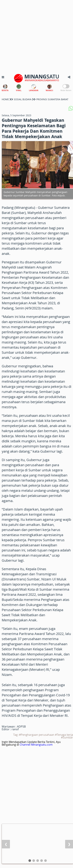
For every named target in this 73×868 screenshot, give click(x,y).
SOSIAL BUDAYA (23, 99)
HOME (5, 99)
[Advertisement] (36, 36)
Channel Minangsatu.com (36, 745)
